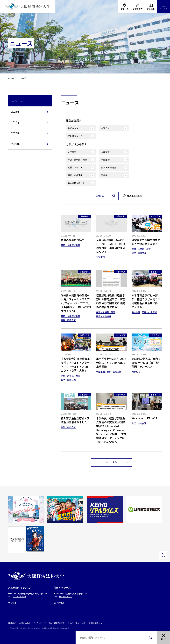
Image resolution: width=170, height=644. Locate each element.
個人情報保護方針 (57, 623)
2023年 (15, 133)
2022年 (15, 144)
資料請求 (12, 623)
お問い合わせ (25, 623)
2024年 (15, 122)
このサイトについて (77, 623)
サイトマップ (40, 623)
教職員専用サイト (97, 623)
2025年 (15, 112)
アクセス (13, 603)
